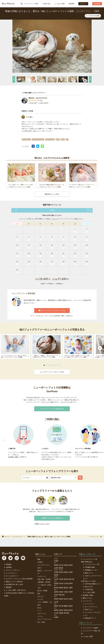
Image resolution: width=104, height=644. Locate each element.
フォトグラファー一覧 (89, 559)
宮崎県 (61, 613)
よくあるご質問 (60, 4)
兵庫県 (70, 592)
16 (41, 100)
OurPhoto (10, 553)
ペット (40, 611)
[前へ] (14, 79)
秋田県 (70, 565)
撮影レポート (88, 573)
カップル (40, 599)
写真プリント (88, 610)
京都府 (61, 592)
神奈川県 (71, 579)
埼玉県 (56, 579)
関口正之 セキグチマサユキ (38, 98)
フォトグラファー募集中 (90, 628)
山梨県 (70, 572)
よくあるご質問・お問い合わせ (15, 590)
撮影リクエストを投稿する (52, 518)
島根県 (61, 599)
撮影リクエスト (87, 598)
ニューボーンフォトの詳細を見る (52, 409)
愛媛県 (66, 606)
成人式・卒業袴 (42, 591)
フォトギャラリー (18, 537)
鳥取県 (56, 599)
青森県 (56, 565)
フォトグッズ (86, 601)
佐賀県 (61, 610)
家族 (39, 559)
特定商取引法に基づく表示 (13, 584)
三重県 (70, 588)
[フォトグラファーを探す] (80, 478)
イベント (40, 616)
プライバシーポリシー (12, 570)
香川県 (61, 606)
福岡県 (56, 610)
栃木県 (61, 572)
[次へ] (90, 79)
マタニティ (41, 596)
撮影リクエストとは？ (43, 524)
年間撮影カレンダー (90, 570)
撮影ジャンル (40, 554)
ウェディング (42, 576)
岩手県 (61, 565)
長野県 (56, 575)
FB (4, 558)
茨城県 (56, 572)
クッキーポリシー (11, 573)
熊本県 (70, 610)
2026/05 (52, 210)
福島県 (61, 568)
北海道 (56, 561)
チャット (55, 219)
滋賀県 (56, 592)
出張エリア (58, 554)
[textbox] (35, 478)
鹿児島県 (66, 613)
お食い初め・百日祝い (44, 579)
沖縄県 (56, 617)
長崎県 (66, 610)
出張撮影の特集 (89, 567)
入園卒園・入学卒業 (44, 582)
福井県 (70, 583)
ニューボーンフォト (44, 565)
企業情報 (8, 567)
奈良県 (56, 595)
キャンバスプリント (90, 607)
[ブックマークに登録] (93, 16)
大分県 (56, 613)
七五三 (40, 568)
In (17, 558)
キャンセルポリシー (11, 576)
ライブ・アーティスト (44, 619)
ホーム (6, 537)
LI (23, 558)
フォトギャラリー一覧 (91, 564)
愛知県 (66, 588)
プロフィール (42, 613)
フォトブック (88, 604)
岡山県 (66, 599)
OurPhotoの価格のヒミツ (92, 584)
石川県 (66, 583)
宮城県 (66, 565)
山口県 (56, 602)
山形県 (56, 568)
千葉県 (61, 579)
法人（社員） (42, 622)
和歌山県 (62, 595)
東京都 (66, 579)
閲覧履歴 (71, 4)
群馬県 (66, 572)
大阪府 (66, 592)
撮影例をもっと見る (52, 194)
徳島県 (56, 606)
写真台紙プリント (90, 618)
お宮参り (40, 562)
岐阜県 (56, 588)
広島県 (70, 599)
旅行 (39, 594)
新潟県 (56, 583)
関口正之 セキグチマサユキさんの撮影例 (52, 158)
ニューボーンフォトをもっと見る (52, 372)
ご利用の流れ (46, 4)
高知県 (70, 606)
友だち (40, 608)
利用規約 (8, 564)
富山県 (61, 583)
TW (10, 558)
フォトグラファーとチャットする (52, 311)
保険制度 (8, 587)
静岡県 (61, 588)
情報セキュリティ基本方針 (13, 582)
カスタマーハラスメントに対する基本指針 (18, 579)
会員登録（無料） (14, 457)
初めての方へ (88, 587)
